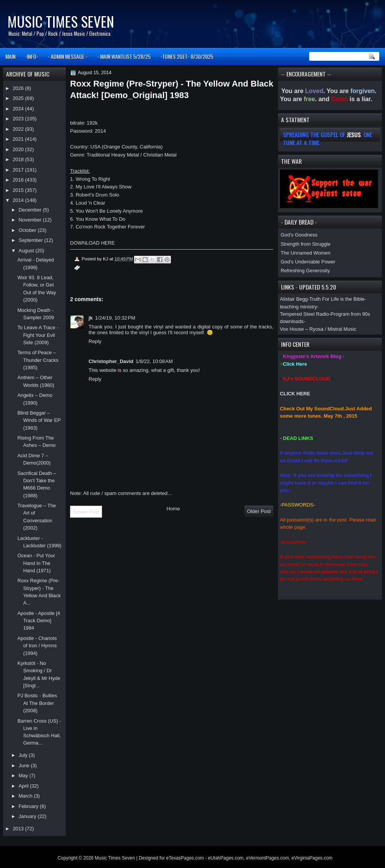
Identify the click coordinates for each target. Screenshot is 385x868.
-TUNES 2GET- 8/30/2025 (187, 56)
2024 (19, 109)
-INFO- (32, 56)
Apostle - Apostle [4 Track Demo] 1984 (39, 621)
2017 (19, 170)
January (28, 816)
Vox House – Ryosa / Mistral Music (318, 329)
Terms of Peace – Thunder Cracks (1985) (38, 360)
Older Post (259, 511)
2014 (19, 200)
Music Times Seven (61, 21)
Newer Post (86, 512)
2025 (19, 98)
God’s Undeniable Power (308, 262)
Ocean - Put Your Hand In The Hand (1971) (36, 563)
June (24, 766)
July (23, 755)
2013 (19, 829)
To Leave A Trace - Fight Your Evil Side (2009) (38, 335)
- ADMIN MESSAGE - (68, 56)
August (27, 251)
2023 (19, 119)
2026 (19, 88)
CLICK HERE (295, 394)
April (24, 786)
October (28, 230)
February (29, 806)
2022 (19, 129)
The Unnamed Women (305, 253)
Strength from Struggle (305, 244)
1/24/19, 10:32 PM (115, 318)
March (26, 796)
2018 (19, 159)
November (31, 220)
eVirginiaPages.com (312, 858)
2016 (19, 180)
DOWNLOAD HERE (92, 243)
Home (173, 509)
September (31, 240)
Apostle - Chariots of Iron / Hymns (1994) (37, 646)
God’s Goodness (299, 235)
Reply (95, 341)
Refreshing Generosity (305, 271)
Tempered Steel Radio (304, 314)
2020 (19, 149)
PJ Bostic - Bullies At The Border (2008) (37, 703)
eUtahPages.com (226, 858)
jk (91, 318)
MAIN (10, 56)
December (31, 210)
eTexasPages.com (185, 858)
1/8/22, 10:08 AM (154, 361)
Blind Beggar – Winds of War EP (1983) (39, 420)
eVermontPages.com (267, 858)
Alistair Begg (294, 299)
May (24, 776)
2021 (19, 139)
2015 (19, 190)
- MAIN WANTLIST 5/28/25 (124, 56)
